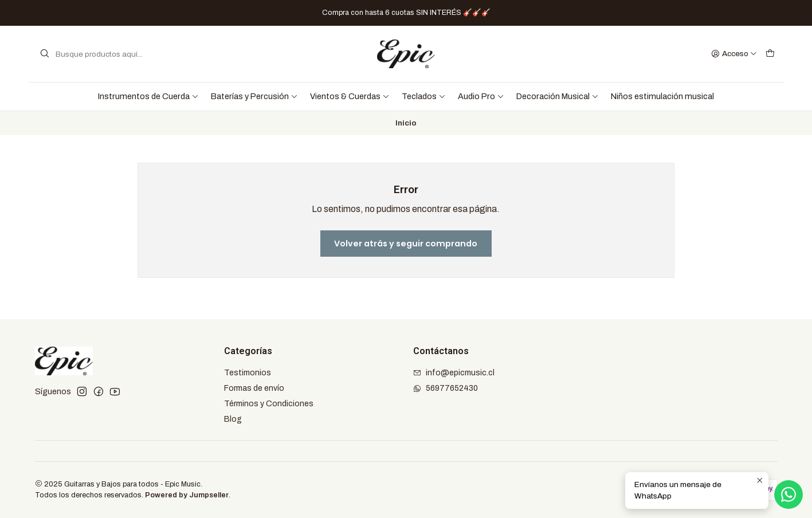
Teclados (424, 96)
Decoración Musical (558, 96)
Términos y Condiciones (269, 404)
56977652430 (446, 388)
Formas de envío (254, 388)
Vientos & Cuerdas (350, 96)
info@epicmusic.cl (454, 373)
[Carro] (770, 54)
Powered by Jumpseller (187, 495)
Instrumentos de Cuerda (148, 96)
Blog (233, 419)
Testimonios (248, 373)
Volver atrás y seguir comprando (406, 244)
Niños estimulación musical (662, 96)
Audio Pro (481, 96)
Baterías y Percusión (254, 96)
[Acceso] (734, 54)
